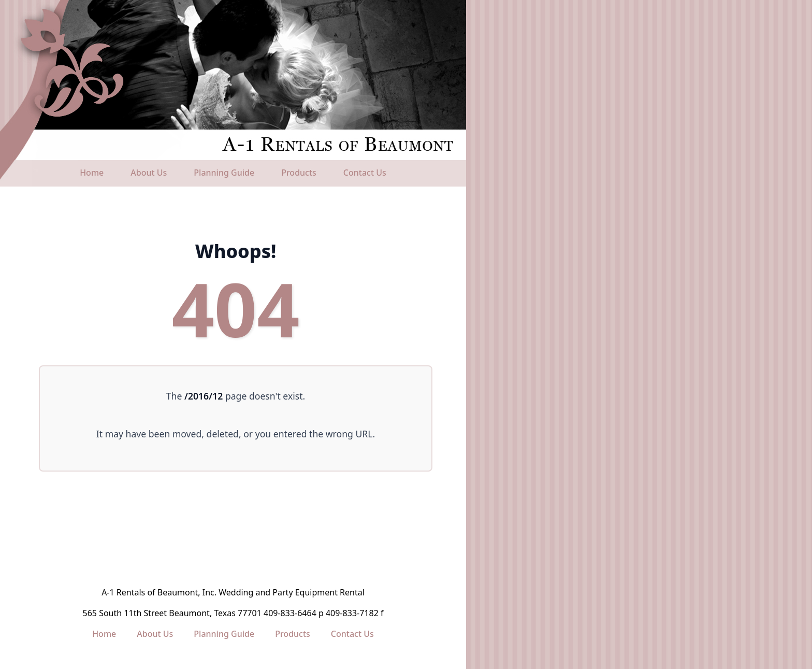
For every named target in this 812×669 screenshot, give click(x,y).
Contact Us (365, 173)
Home (92, 173)
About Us (149, 173)
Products (299, 173)
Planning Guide (224, 173)
